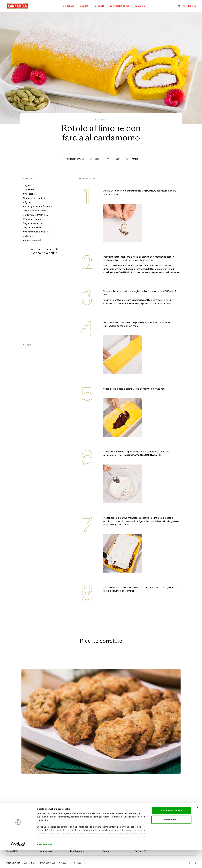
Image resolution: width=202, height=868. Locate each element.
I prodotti (99, 6)
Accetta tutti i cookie (171, 829)
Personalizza (171, 838)
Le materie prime (120, 6)
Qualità (84, 6)
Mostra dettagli (44, 862)
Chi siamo (68, 6)
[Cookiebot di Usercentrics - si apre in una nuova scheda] (18, 863)
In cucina (140, 6)
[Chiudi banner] (198, 826)
